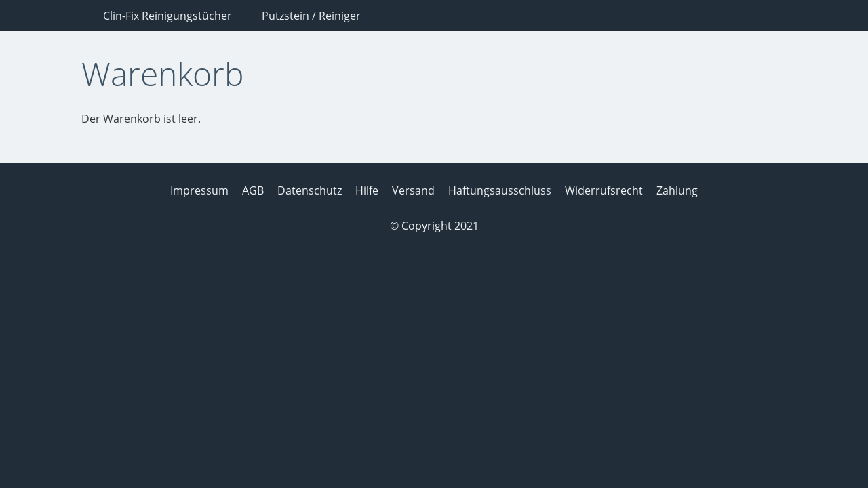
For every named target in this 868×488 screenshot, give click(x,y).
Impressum (199, 190)
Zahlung (677, 190)
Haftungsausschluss (500, 190)
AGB (253, 190)
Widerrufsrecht (604, 190)
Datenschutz (310, 190)
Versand (413, 190)
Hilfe (367, 190)
